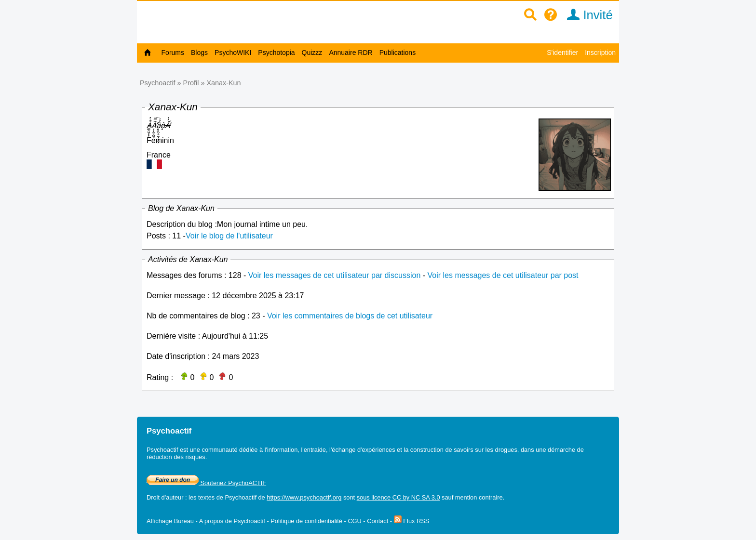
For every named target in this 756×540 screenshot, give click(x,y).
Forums (173, 53)
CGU (354, 521)
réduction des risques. (177, 457)
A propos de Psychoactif (232, 521)
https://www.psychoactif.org (304, 497)
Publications (398, 53)
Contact (378, 521)
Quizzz (312, 53)
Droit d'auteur (165, 497)
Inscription (600, 53)
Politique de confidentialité (306, 521)
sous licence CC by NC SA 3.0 (398, 497)
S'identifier (562, 53)
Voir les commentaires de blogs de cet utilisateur (350, 316)
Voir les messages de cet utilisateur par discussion (335, 275)
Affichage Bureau (170, 521)
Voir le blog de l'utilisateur (229, 236)
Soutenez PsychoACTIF (206, 483)
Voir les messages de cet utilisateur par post (503, 275)
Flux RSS (412, 521)
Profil (191, 83)
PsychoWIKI (233, 53)
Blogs (199, 53)
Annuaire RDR (351, 53)
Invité (587, 15)
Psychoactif (158, 83)
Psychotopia (276, 53)
